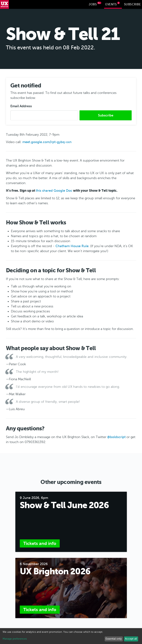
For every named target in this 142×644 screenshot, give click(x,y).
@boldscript (116, 437)
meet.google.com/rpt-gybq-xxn (47, 142)
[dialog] (71, 636)
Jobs (95, 4)
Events (113, 4)
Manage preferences (15, 639)
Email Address (21, 106)
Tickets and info (40, 543)
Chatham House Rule (72, 246)
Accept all (131, 639)
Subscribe (132, 4)
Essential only (114, 639)
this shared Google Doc (54, 190)
